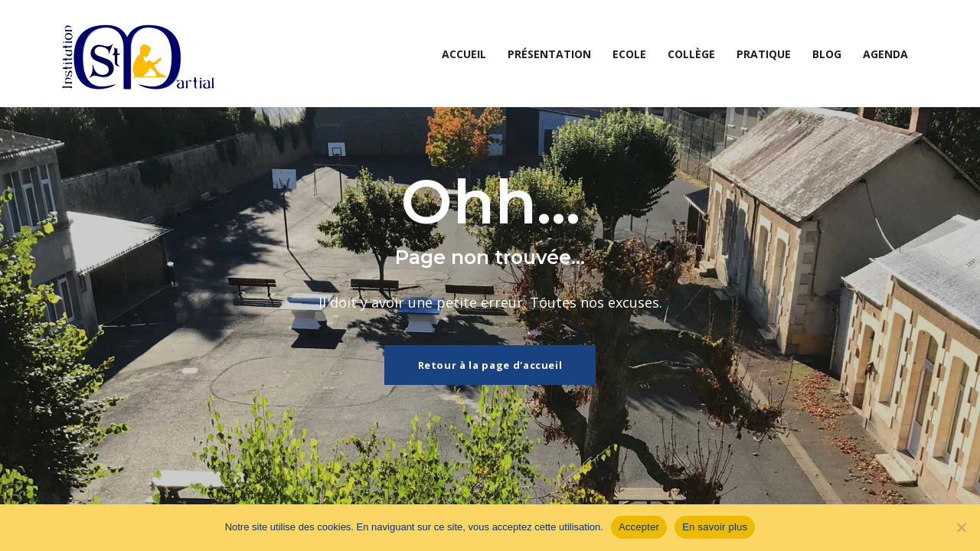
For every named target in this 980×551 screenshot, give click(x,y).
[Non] (961, 527)
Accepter (639, 527)
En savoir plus (715, 527)
